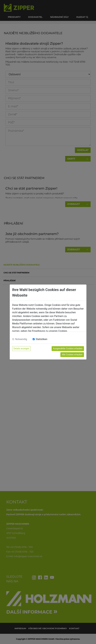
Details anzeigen (21, 349)
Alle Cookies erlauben (72, 355)
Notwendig (21, 339)
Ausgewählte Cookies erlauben (68, 349)
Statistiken (42, 339)
